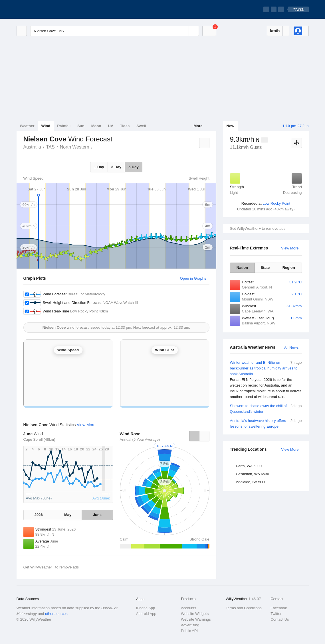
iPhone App (146, 608)
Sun (81, 126)
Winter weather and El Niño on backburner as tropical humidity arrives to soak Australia (266, 380)
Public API (189, 631)
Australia (32, 147)
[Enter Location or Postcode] (115, 31)
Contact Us (280, 619)
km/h (275, 31)
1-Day (99, 167)
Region (289, 268)
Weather (27, 126)
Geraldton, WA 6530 (253, 474)
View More (290, 248)
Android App (146, 614)
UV (110, 126)
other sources (56, 614)
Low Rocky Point (276, 203)
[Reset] (184, 31)
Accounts (188, 608)
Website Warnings (196, 619)
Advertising (190, 625)
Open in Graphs (193, 278)
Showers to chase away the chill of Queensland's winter (266, 408)
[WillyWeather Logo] (43, 9)
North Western (75, 147)
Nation (242, 268)
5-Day (133, 167)
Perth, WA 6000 (249, 466)
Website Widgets (195, 614)
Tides (125, 126)
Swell (141, 126)
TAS (51, 147)
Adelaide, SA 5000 (251, 482)
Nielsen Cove (96, 147)
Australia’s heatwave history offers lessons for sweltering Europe (266, 423)
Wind (46, 126)
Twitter (276, 614)
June (97, 515)
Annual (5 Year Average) (140, 439)
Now (230, 126)
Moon (96, 126)
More (198, 126)
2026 (39, 515)
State (265, 268)
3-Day (116, 167)
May (68, 515)
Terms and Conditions (244, 608)
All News (291, 347)
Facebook (279, 608)
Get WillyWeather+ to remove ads (258, 228)
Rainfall (64, 126)
